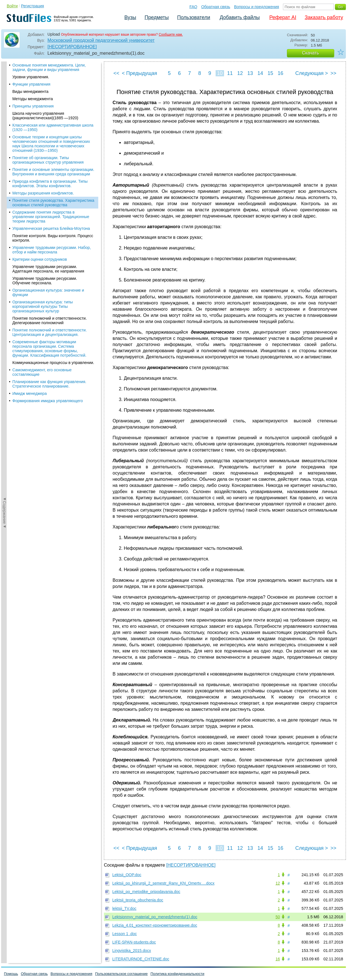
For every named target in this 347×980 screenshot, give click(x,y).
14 (260, 73)
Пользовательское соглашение (121, 974)
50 (278, 917)
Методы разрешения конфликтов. (43, 66)
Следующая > (312, 73)
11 (230, 73)
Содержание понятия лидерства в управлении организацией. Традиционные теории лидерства (51, 90)
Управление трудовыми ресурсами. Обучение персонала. (45, 154)
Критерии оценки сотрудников (40, 132)
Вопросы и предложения (257, 7)
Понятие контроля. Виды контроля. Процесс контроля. (53, 111)
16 (280, 73)
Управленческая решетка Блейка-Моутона (51, 102)
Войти (12, 6)
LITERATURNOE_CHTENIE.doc (141, 959)
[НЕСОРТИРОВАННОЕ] (72, 47)
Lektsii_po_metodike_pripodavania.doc (146, 892)
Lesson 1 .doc (125, 934)
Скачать (311, 53)
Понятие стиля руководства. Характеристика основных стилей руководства (53, 76)
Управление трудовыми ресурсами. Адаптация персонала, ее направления (48, 142)
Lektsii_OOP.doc (127, 875)
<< (116, 73)
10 (220, 73)
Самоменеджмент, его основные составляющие (42, 245)
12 (240, 73)
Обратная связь (216, 7)
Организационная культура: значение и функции (48, 166)
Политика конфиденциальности (177, 974)
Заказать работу (324, 17)
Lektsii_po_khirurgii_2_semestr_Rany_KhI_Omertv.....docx (163, 883)
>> (333, 73)
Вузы (130, 17)
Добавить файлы (240, 17)
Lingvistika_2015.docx (132, 951)
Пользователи (194, 17)
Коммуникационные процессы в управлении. (53, 236)
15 (270, 73)
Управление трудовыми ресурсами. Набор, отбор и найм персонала (52, 123)
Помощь (11, 974)
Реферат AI (283, 17)
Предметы (157, 17)
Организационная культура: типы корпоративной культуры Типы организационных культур (43, 180)
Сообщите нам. (171, 35)
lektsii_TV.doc (124, 908)
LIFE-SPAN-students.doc (134, 942)
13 (250, 73)
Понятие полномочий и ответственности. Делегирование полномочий (50, 194)
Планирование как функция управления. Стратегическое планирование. (49, 257)
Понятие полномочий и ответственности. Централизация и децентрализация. (50, 205)
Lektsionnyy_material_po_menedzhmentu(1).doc (155, 917)
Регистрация (33, 6)
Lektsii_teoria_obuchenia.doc (138, 900)
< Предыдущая (140, 73)
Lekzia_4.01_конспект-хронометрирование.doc (155, 925)
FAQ (193, 7)
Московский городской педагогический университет (101, 40)
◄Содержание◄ (4, 160)
